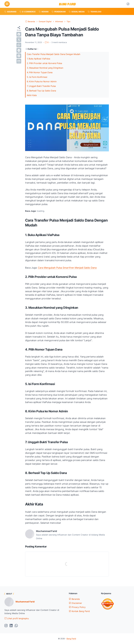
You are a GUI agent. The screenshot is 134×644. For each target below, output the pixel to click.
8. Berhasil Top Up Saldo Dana (41, 91)
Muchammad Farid (25, 602)
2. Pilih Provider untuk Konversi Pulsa (44, 63)
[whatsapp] (19, 45)
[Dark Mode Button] (128, 4)
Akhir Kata (32, 95)
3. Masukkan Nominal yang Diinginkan (45, 68)
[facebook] (19, 34)
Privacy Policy (77, 607)
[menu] (7, 4)
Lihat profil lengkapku (17, 618)
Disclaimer (75, 603)
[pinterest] (19, 56)
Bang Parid (71, 639)
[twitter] (19, 40)
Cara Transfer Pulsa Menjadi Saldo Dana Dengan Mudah (54, 54)
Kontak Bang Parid (79, 611)
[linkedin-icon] (11, 626)
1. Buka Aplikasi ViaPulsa (38, 59)
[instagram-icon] (6, 626)
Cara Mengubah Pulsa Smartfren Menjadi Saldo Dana (67, 268)
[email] (19, 61)
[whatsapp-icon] (16, 626)
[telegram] (19, 50)
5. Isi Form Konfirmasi (37, 77)
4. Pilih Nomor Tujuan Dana (40, 72)
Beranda (74, 599)
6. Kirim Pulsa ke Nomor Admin (42, 81)
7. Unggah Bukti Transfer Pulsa (41, 86)
